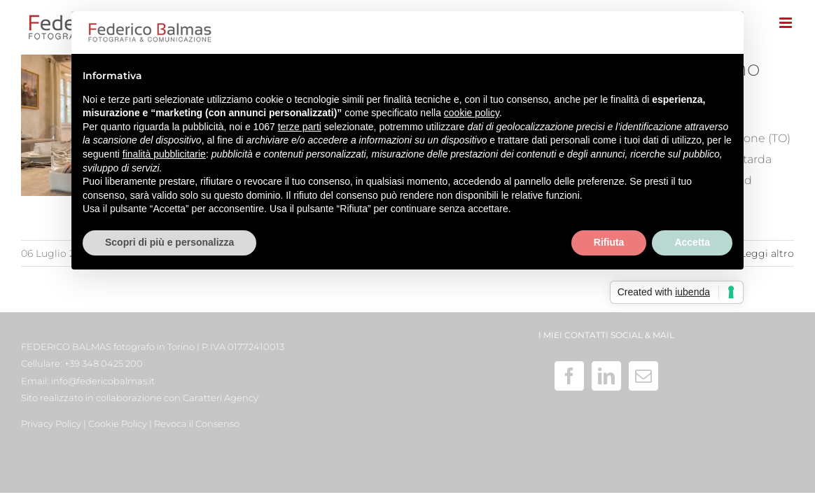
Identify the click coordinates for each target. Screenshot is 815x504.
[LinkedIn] (606, 376)
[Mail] (643, 376)
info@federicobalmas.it (103, 381)
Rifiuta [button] (609, 242)
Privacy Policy (51, 423)
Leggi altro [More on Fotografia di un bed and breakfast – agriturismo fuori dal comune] (767, 253)
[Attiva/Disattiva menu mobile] (787, 23)
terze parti (300, 127)
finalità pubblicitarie (164, 154)
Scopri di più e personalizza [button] (169, 242)
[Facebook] (569, 376)
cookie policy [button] (472, 113)
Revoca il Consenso (197, 423)
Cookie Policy (118, 423)
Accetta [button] (692, 242)
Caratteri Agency (221, 398)
